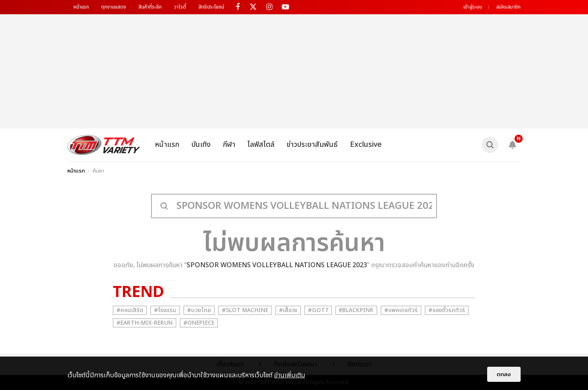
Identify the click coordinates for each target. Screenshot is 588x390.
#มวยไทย (199, 310)
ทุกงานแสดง (114, 7)
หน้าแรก (81, 7)
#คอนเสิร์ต (130, 310)
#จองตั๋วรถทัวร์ (447, 310)
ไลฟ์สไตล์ (261, 145)
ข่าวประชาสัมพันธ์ (312, 145)
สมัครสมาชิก (508, 7)
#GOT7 (318, 310)
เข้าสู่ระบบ (473, 7)
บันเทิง (201, 145)
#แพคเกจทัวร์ (401, 310)
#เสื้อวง (288, 310)
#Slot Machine (245, 310)
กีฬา (229, 145)
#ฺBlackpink (356, 310)
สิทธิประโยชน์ (211, 7)
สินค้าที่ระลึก (150, 7)
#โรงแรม (165, 310)
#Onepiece (199, 323)
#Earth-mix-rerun (145, 323)
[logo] (104, 145)
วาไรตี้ (180, 7)
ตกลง (504, 374)
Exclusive (366, 145)
